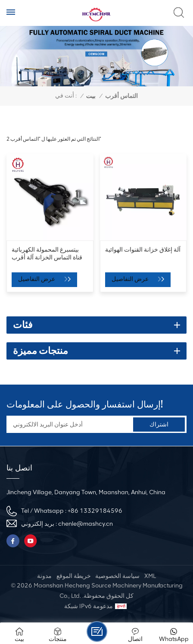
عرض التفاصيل (37, 279)
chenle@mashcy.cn (86, 524)
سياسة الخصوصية (117, 576)
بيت (91, 96)
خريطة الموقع (74, 576)
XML (150, 576)
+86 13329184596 (95, 511)
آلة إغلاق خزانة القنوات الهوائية (143, 249)
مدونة (44, 576)
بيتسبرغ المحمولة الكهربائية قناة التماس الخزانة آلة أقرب (47, 253)
